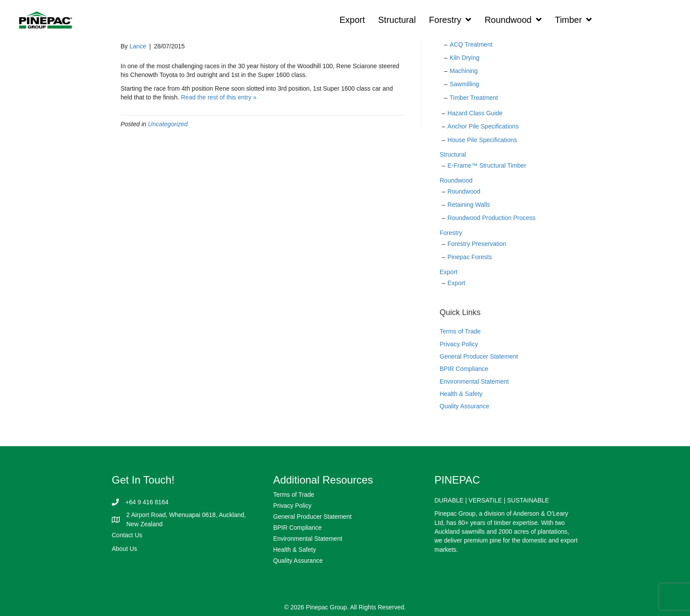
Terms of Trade (460, 331)
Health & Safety (461, 394)
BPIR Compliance (464, 369)
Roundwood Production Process (492, 218)
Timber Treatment (474, 98)
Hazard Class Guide (475, 113)
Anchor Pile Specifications (483, 126)
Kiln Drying (465, 58)
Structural (453, 154)
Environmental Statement (474, 381)
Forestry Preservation (477, 244)
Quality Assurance (464, 406)
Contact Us (127, 535)
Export (448, 272)
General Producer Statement (479, 356)
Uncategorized (168, 124)
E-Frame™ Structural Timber (487, 165)
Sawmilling (464, 84)
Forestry (451, 233)
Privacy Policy (459, 344)
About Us (125, 549)
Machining (464, 71)
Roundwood (456, 180)
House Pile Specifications (482, 140)
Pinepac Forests (470, 257)
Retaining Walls (469, 205)
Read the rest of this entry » (219, 97)
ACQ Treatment (471, 44)
